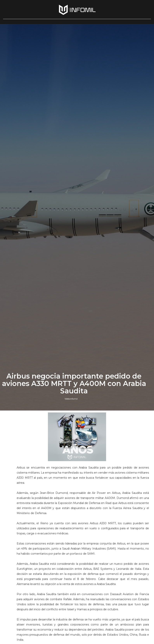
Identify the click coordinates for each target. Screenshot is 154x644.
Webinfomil (71, 399)
